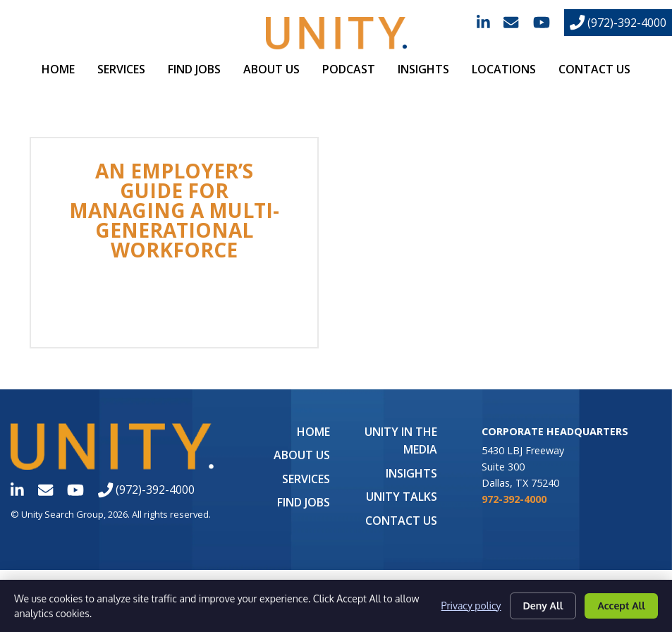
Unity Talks (402, 497)
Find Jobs (194, 69)
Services (121, 69)
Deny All (543, 606)
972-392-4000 (514, 499)
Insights (423, 69)
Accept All (621, 606)
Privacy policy (471, 606)
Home (58, 69)
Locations (504, 69)
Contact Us (594, 69)
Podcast (349, 69)
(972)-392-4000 (618, 23)
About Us (271, 69)
